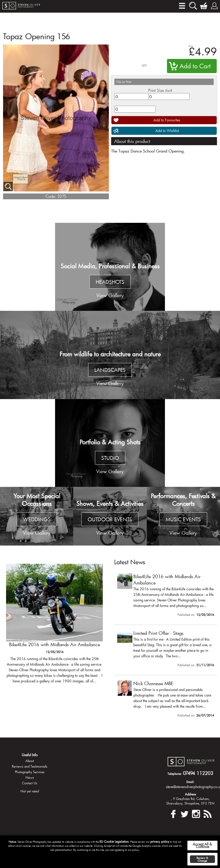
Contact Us (30, 783)
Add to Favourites (167, 120)
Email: (190, 782)
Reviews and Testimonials (30, 766)
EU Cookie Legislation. (115, 841)
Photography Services (30, 772)
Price (191, 46)
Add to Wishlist (167, 131)
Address (190, 794)
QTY (144, 66)
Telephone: (175, 774)
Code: (51, 196)
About (30, 761)
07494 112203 (198, 773)
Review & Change (202, 859)
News (30, 777)
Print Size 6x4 (160, 90)
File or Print (124, 82)
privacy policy (160, 841)
